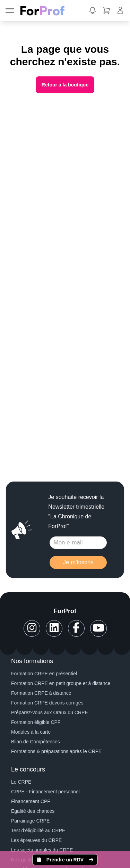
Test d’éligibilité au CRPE (38, 831)
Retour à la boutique (65, 85)
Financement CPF (31, 801)
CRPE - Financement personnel (45, 792)
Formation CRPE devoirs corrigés (47, 703)
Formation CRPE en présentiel (44, 674)
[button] (93, 10)
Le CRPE (21, 782)
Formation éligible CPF (36, 722)
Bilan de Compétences (36, 742)
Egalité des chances (33, 811)
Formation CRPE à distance (41, 693)
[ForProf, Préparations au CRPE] (46, 11)
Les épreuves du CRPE (36, 840)
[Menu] (10, 10)
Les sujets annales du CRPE (42, 850)
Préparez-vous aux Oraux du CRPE (50, 712)
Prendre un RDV (65, 860)
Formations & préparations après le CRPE (56, 751)
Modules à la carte (31, 732)
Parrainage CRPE (30, 821)
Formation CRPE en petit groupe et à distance (61, 683)
